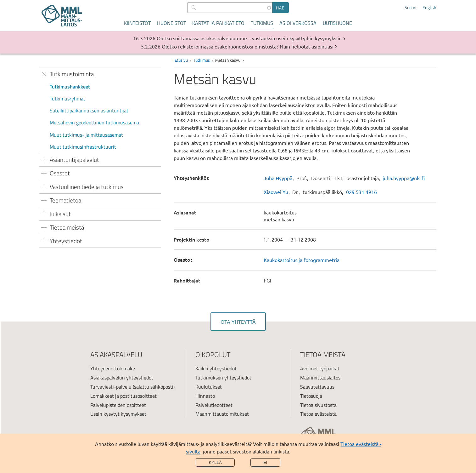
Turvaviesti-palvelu (111, 387)
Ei (265, 462)
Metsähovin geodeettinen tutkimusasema (94, 123)
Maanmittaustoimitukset (222, 414)
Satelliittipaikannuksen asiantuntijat (89, 111)
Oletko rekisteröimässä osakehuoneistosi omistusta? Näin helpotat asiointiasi (248, 46)
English (429, 8)
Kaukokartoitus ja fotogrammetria (302, 260)
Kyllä (215, 462)
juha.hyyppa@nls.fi (404, 178)
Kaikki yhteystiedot (216, 368)
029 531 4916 (361, 192)
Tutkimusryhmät (67, 99)
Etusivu (181, 60)
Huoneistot (171, 23)
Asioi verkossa (298, 23)
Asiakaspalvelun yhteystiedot (122, 378)
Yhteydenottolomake (113, 368)
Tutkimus (262, 23)
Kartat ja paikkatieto (218, 23)
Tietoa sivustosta (318, 405)
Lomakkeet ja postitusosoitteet (123, 396)
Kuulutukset (209, 387)
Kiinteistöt (137, 23)
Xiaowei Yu (276, 192)
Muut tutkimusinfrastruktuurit (83, 147)
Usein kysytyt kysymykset (118, 414)
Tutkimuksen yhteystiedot (223, 378)
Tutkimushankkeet (70, 87)
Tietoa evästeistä (318, 414)
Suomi (410, 8)
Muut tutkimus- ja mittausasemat (86, 135)
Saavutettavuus (317, 387)
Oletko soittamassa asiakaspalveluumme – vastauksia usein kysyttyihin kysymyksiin (249, 38)
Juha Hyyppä (278, 178)
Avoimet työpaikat (320, 368)
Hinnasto (205, 396)
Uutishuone (337, 23)
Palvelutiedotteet (214, 405)
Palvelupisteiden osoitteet (118, 405)
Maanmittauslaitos (320, 378)
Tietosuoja (311, 396)
